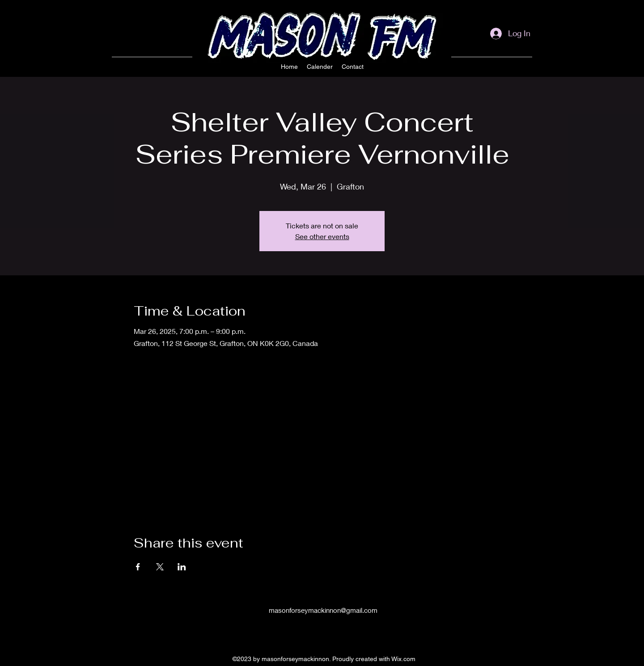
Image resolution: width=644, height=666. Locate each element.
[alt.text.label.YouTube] (528, 69)
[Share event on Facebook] (138, 567)
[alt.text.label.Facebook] (514, 69)
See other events (322, 236)
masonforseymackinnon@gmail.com (323, 610)
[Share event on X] (160, 567)
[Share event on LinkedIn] (182, 567)
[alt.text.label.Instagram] (501, 69)
